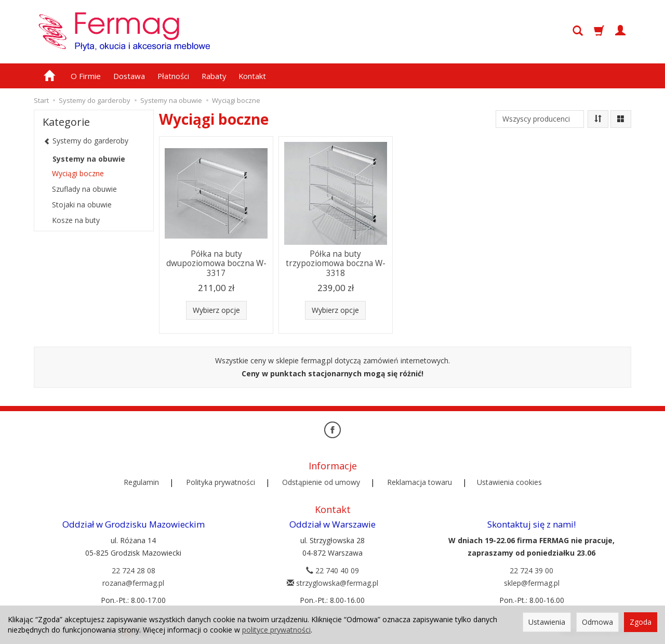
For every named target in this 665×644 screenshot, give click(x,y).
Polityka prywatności (221, 482)
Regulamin (141, 482)
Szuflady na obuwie (84, 189)
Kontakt (252, 76)
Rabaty (214, 76)
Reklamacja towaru (420, 482)
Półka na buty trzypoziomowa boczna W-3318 (336, 264)
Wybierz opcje (216, 310)
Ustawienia (547, 622)
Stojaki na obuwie (82, 205)
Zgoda (641, 622)
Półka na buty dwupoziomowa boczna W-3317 (216, 264)
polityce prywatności (276, 630)
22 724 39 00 (531, 570)
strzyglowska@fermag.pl (332, 583)
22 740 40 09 (332, 570)
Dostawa (129, 76)
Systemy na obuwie (89, 159)
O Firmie (86, 76)
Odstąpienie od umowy (321, 482)
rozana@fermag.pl (133, 583)
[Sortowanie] (598, 119)
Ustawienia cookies (509, 482)
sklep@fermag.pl (532, 583)
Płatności (173, 76)
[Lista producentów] (540, 119)
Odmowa (597, 622)
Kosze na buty (76, 220)
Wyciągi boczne (78, 173)
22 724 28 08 (134, 570)
